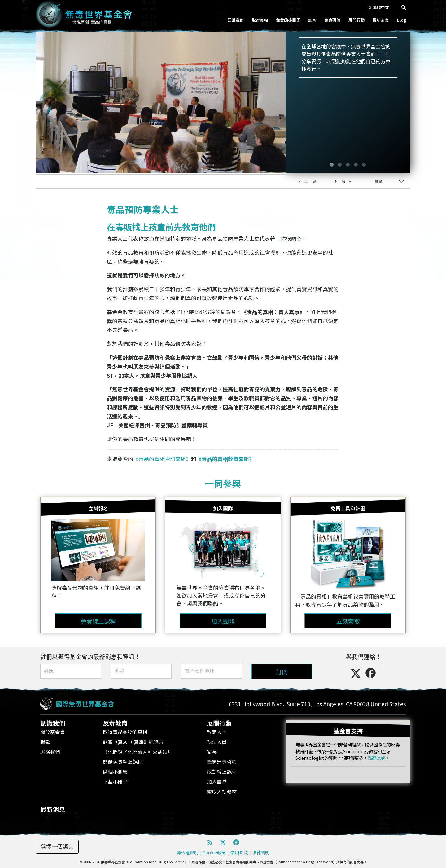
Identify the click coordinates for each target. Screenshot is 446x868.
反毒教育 (115, 723)
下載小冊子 (115, 781)
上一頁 (310, 181)
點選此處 (376, 758)
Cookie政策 (214, 852)
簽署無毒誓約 (222, 762)
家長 (212, 752)
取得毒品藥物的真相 (125, 732)
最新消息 (381, 20)
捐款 (45, 742)
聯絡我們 (50, 752)
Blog (402, 20)
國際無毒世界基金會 (85, 704)
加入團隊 (217, 781)
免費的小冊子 (288, 20)
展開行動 (356, 20)
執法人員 (217, 742)
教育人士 (217, 732)
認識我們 (236, 20)
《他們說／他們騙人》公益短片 (138, 752)
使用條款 (239, 852)
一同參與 (223, 483)
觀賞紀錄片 (133, 742)
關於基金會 (53, 732)
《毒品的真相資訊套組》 (162, 459)
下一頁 (340, 181)
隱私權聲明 (187, 852)
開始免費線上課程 (123, 762)
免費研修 (332, 20)
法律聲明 (261, 852)
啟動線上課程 (222, 772)
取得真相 (260, 20)
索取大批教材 (222, 791)
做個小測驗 (115, 772)
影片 (312, 20)
